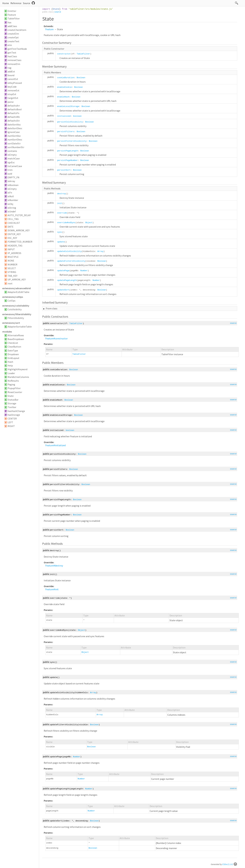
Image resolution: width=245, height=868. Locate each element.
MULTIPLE (13, 257)
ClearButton (14, 347)
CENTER (12, 419)
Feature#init (52, 589)
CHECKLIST (14, 223)
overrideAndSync (66, 223)
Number (84, 271)
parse (11, 102)
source (58, 12)
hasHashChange (16, 411)
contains (12, 151)
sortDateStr (14, 143)
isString (12, 208)
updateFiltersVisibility (71, 261)
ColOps (12, 301)
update (61, 242)
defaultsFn (13, 113)
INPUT (11, 249)
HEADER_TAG (15, 246)
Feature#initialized (55, 445)
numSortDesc (15, 140)
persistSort (64, 170)
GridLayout (14, 358)
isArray (11, 181)
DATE (11, 227)
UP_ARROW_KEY (17, 279)
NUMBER (12, 264)
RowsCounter (15, 392)
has (10, 22)
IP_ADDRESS (14, 253)
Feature (12, 15)
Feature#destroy (54, 566)
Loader (11, 373)
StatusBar (13, 400)
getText (12, 53)
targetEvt (13, 98)
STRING (12, 272)
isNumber (13, 200)
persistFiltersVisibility (72, 141)
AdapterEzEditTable (19, 292)
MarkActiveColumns (18, 377)
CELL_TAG (13, 219)
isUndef (12, 211)
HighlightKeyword (17, 369)
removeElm (14, 64)
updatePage (63, 271)
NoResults (13, 381)
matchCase (14, 158)
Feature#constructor (56, 338)
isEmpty (12, 155)
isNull (11, 196)
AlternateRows (16, 335)
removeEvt (14, 90)
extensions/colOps (13, 297)
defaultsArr (14, 106)
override (62, 213)
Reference (16, 3)
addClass (12, 26)
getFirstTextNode (17, 49)
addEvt (11, 71)
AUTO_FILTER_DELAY (19, 215)
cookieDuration (66, 78)
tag (10, 68)
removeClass (15, 60)
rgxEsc (11, 162)
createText (14, 41)
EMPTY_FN (14, 177)
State (11, 396)
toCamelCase (15, 166)
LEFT (10, 422)
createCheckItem (17, 30)
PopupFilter (14, 388)
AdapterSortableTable (20, 327)
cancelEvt (13, 79)
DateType (13, 350)
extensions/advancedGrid (16, 288)
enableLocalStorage (68, 106)
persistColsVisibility (70, 122)
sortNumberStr (16, 147)
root (10, 283)
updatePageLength (67, 280)
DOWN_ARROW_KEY (19, 230)
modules (7, 332)
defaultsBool (15, 109)
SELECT (12, 268)
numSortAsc (14, 136)
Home (6, 3)
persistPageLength (68, 151)
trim (10, 170)
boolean (77, 116)
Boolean (81, 78)
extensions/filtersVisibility (17, 314)
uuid (10, 174)
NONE (11, 261)
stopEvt (12, 94)
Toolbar (12, 407)
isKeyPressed (15, 83)
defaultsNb (14, 117)
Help (10, 365)
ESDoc (230, 864)
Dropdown (13, 354)
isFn (10, 193)
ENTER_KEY (14, 234)
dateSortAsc (14, 124)
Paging (11, 384)
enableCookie (65, 87)
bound (11, 75)
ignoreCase (14, 132)
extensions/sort (11, 323)
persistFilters (66, 132)
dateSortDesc (15, 128)
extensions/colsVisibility (16, 306)
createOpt (13, 37)
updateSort (63, 290)
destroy (61, 194)
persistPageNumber (68, 160)
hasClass (12, 56)
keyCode (12, 87)
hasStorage (14, 415)
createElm (13, 34)
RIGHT (11, 426)
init (60, 203)
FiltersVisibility (16, 318)
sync (60, 232)
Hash (10, 362)
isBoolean (13, 185)
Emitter (12, 11)
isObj (10, 204)
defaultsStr (14, 121)
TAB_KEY (12, 276)
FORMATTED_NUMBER (20, 242)
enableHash (63, 97)
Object (89, 223)
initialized (64, 116)
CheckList (13, 343)
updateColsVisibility (69, 251)
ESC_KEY (12, 238)
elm (10, 45)
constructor (64, 54)
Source (27, 3)
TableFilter (14, 18)
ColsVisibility (15, 309)
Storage (12, 403)
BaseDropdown (16, 339)
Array (100, 251)
